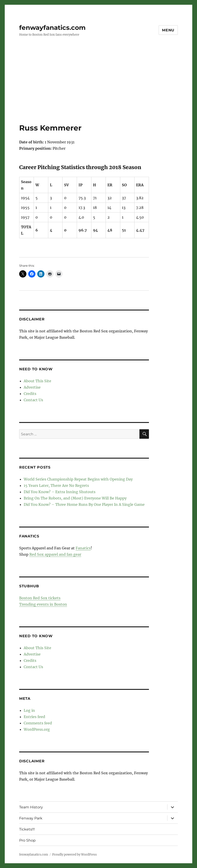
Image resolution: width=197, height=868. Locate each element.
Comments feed (38, 723)
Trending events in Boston (43, 604)
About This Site (37, 381)
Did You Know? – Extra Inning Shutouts (60, 492)
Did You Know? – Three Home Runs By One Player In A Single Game (84, 504)
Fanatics (83, 548)
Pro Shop (27, 840)
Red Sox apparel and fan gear (55, 554)
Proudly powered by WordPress (74, 855)
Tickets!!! (27, 829)
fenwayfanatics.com (52, 28)
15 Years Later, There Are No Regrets (56, 485)
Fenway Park (31, 818)
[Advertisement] (99, 90)
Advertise (32, 387)
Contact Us (33, 400)
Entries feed (34, 717)
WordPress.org (37, 729)
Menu (168, 30)
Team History (31, 807)
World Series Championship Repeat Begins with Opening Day (78, 479)
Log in (29, 710)
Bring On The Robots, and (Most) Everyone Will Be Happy (75, 498)
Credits (30, 394)
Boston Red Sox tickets (40, 598)
